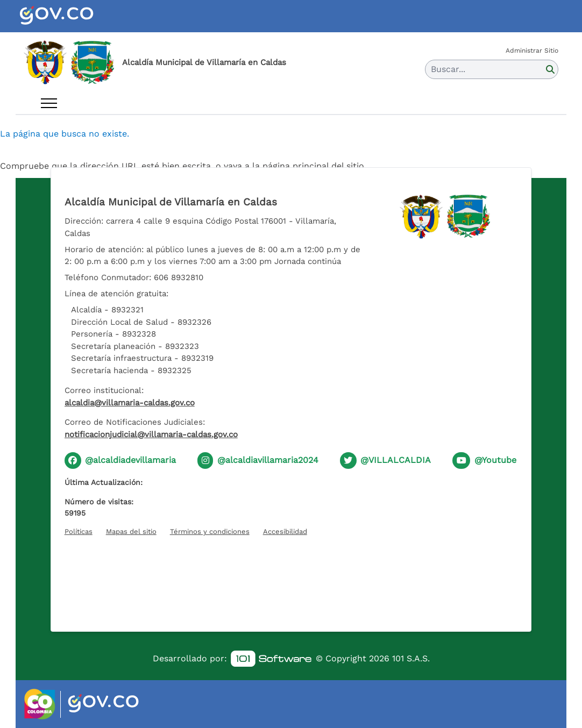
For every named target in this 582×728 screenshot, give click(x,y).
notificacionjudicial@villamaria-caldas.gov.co (151, 434)
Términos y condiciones (210, 531)
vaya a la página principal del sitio (294, 166)
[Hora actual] (291, 577)
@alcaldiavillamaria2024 (268, 460)
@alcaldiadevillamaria (130, 460)
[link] (271, 659)
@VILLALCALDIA (396, 460)
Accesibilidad (285, 531)
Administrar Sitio (532, 51)
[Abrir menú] (49, 103)
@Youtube (495, 460)
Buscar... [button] (448, 69)
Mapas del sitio (131, 531)
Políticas (79, 531)
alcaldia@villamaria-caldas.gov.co (130, 403)
